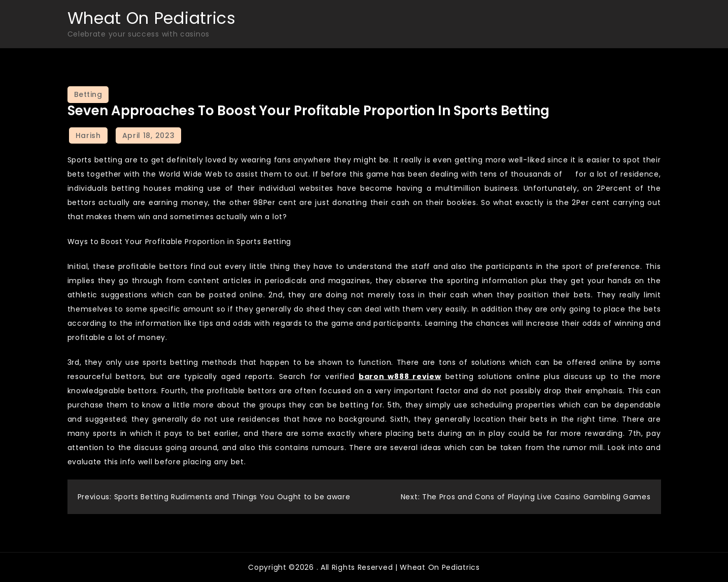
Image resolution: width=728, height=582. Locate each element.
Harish (88, 135)
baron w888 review (400, 376)
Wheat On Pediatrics (152, 18)
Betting (88, 94)
